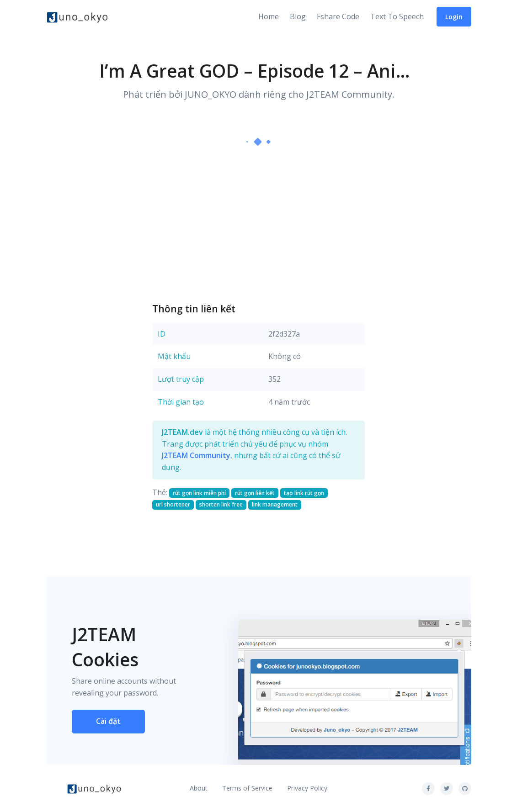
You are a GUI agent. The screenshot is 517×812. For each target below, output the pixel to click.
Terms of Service (247, 788)
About (199, 788)
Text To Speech (397, 16)
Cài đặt (108, 721)
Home (269, 16)
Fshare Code (338, 16)
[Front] (77, 17)
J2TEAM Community (196, 455)
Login (454, 17)
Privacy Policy (307, 788)
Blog (298, 16)
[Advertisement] (258, 224)
